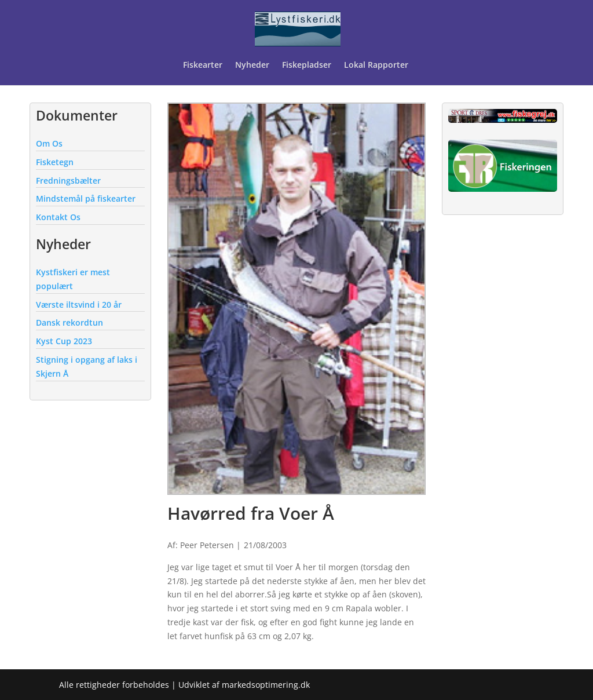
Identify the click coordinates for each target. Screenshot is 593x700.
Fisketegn (55, 162)
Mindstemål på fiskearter (86, 198)
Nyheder (252, 65)
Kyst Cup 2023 (64, 341)
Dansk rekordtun (69, 322)
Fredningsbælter (68, 181)
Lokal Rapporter (377, 65)
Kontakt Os (58, 217)
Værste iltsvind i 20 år (79, 305)
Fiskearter (203, 65)
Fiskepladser (307, 65)
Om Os (49, 143)
